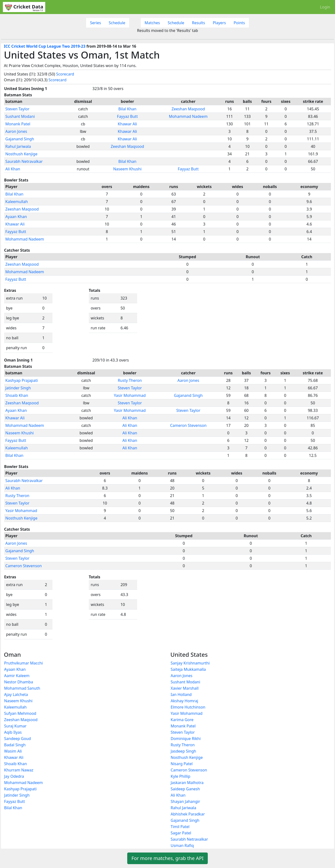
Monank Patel (18, 124)
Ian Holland (181, 694)
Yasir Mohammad (130, 395)
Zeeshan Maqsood (188, 109)
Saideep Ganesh (185, 789)
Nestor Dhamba (19, 682)
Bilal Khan (127, 109)
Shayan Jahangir (186, 801)
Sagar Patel (181, 833)
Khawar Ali (127, 124)
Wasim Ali (13, 751)
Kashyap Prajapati (22, 380)
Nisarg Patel (182, 764)
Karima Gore (182, 720)
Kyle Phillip (181, 776)
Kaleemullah (17, 202)
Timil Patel (180, 827)
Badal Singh (15, 745)
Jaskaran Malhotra (187, 783)
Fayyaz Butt (127, 116)
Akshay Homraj (185, 701)
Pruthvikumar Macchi (23, 663)
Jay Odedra (14, 776)
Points (239, 23)
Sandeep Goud (18, 739)
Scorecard (65, 74)
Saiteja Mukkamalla (188, 669)
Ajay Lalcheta (16, 694)
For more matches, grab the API (167, 858)
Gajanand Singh (20, 139)
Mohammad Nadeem (188, 116)
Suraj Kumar (15, 726)
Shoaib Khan (17, 395)
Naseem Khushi (127, 169)
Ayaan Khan (16, 217)
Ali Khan (13, 169)
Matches (152, 23)
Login (325, 7)
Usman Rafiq (182, 845)
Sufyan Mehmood (20, 713)
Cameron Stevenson (188, 425)
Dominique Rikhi (186, 739)
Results (199, 23)
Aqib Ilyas (13, 732)
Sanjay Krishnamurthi (190, 663)
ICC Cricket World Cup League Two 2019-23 (45, 46)
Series (95, 23)
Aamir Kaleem (17, 676)
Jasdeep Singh (183, 751)
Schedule (117, 23)
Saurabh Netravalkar (24, 161)
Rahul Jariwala (18, 146)
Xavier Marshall (185, 688)
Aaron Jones (16, 131)
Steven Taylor (17, 109)
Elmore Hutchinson (188, 707)
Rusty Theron (130, 380)
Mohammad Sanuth (22, 688)
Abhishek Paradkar (188, 814)
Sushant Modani (20, 116)
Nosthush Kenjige (21, 154)
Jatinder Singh (18, 388)
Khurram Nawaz (19, 770)
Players (219, 23)
